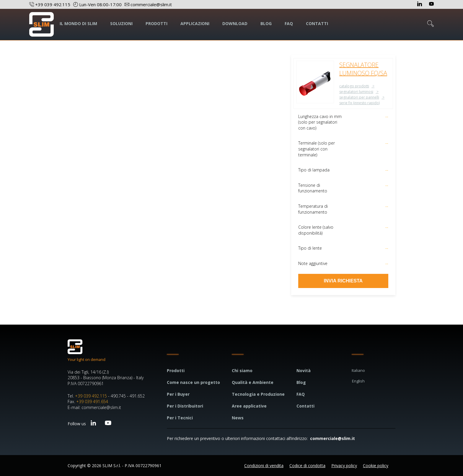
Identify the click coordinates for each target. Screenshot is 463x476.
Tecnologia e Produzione (258, 394)
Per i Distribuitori (185, 406)
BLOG (266, 23)
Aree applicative (249, 406)
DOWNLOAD (235, 23)
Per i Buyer (178, 394)
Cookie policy (376, 466)
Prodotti (176, 371)
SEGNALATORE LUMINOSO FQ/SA (363, 69)
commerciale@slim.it (332, 438)
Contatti (305, 406)
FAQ (289, 23)
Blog (301, 382)
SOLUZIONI (121, 23)
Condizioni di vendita (264, 466)
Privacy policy (344, 466)
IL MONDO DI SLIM (78, 23)
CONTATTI (317, 23)
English (358, 381)
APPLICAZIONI (195, 23)
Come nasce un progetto (193, 382)
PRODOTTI (156, 23)
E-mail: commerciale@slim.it (94, 407)
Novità (304, 371)
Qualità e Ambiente (253, 382)
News (238, 418)
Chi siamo (242, 371)
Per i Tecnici (180, 418)
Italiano (358, 370)
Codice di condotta (307, 466)
